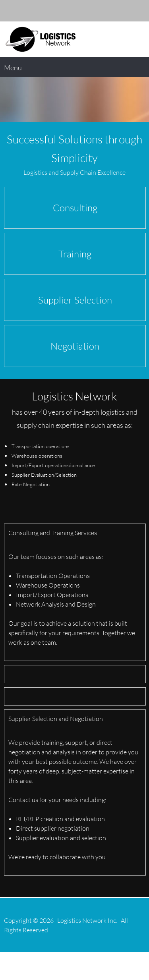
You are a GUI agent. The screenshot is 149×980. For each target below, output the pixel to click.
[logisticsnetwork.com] (41, 39)
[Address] (115, 11)
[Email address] (103, 11)
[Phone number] (91, 11)
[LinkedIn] (127, 11)
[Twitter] (139, 11)
